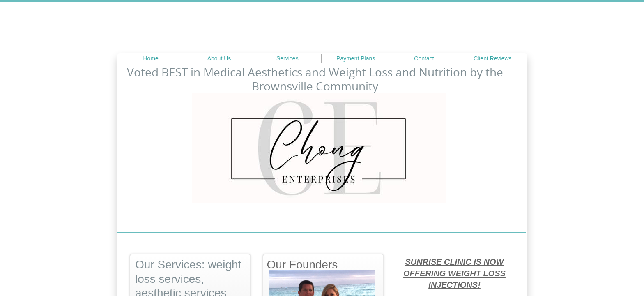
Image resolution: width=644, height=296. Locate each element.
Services (287, 58)
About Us (219, 58)
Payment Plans (356, 58)
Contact (424, 58)
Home (151, 58)
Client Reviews (493, 58)
